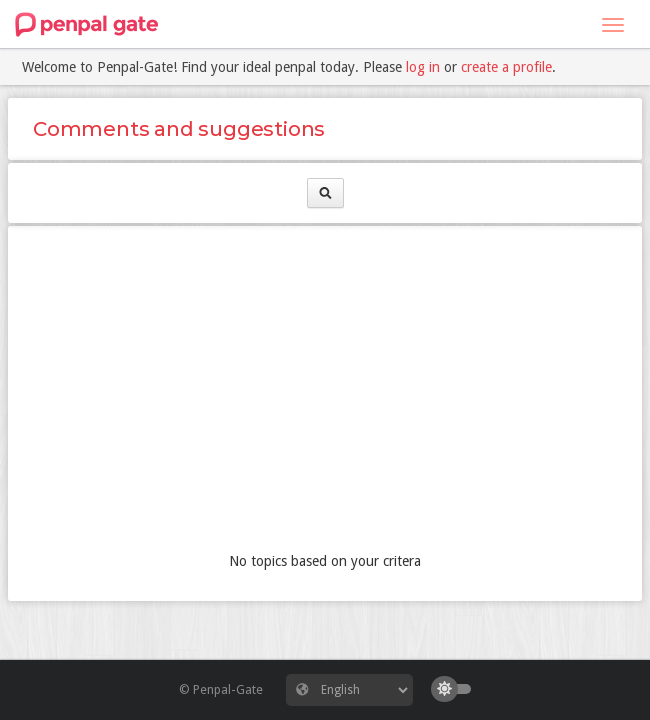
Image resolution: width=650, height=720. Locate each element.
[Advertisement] (325, 391)
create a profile (506, 67)
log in (423, 67)
